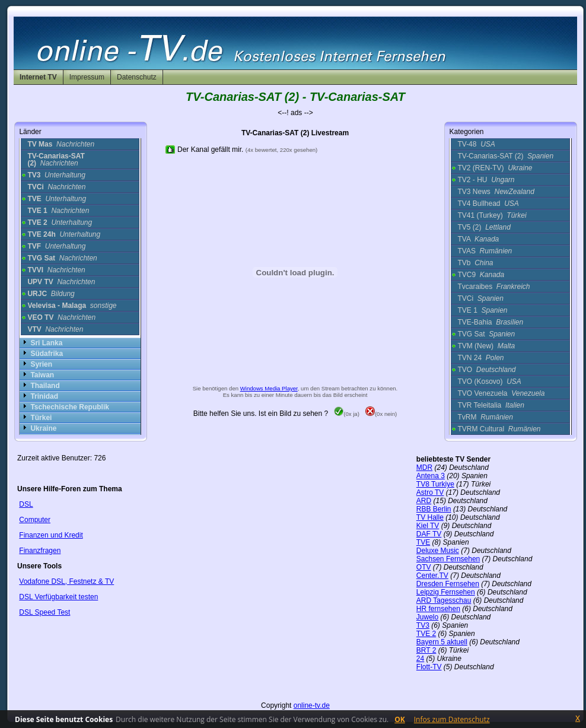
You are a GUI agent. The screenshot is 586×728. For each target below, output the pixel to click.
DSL (26, 504)
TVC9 (481, 275)
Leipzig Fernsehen (446, 592)
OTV (424, 567)
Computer (35, 520)
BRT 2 (426, 650)
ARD (424, 501)
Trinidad (44, 396)
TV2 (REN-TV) (495, 168)
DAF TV (429, 534)
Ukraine (43, 428)
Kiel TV (428, 526)
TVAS (485, 251)
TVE (423, 542)
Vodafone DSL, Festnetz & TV (66, 581)
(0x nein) (381, 414)
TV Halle (430, 517)
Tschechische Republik (70, 407)
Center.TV (432, 576)
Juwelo (427, 617)
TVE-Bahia (490, 322)
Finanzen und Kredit (51, 535)
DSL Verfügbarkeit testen (58, 597)
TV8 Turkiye (435, 484)
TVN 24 (480, 358)
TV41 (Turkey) (492, 215)
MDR (424, 468)
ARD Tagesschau (444, 600)
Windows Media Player (269, 388)
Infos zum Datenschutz (452, 719)
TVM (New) (486, 346)
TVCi (480, 298)
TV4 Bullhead (488, 204)
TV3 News (496, 192)
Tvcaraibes (493, 287)
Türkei (41, 418)
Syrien (41, 364)
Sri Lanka (46, 343)
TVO (486, 370)
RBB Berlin (434, 509)
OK (400, 719)
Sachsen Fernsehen (448, 559)
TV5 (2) (484, 227)
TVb (475, 263)
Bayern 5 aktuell (442, 642)
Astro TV (430, 492)
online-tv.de (312, 705)
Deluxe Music (438, 551)
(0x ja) (347, 414)
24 (420, 659)
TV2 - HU (486, 180)
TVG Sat (486, 334)
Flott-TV (429, 667)
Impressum (87, 77)
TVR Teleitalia (491, 405)
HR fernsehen (438, 609)
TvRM (485, 417)
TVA (478, 239)
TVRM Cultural (499, 429)
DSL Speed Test (44, 612)
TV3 (423, 625)
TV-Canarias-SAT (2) (505, 156)
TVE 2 (426, 634)
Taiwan (42, 375)
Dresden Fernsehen (448, 584)
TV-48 (476, 144)
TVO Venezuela (501, 393)
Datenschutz (137, 77)
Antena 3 (431, 476)
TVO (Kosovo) (489, 382)
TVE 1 (482, 310)
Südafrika (47, 354)
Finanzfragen (40, 551)
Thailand (45, 386)
